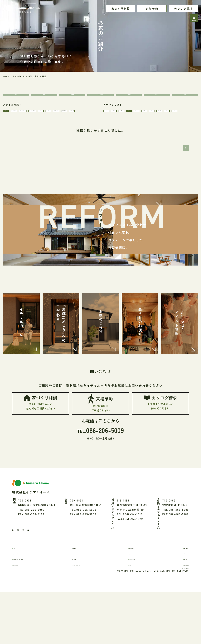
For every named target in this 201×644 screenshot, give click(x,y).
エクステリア (100, 97)
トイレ (138, 135)
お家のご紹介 (82, 594)
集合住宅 (72, 97)
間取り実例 (176, 594)
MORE (100, 271)
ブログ (130, 611)
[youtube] (42, 575)
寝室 (161, 127)
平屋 (68, 127)
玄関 (161, 118)
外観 (138, 118)
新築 (44, 97)
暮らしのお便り (136, 594)
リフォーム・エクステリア (91, 611)
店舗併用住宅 (37, 135)
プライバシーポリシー (175, 618)
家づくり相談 (121, 9)
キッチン (114, 127)
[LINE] (32, 575)
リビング (185, 118)
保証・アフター (84, 605)
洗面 (114, 135)
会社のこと (176, 600)
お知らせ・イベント (138, 605)
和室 (138, 127)
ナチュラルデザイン (67, 118)
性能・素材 (81, 600)
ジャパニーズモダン (17, 127)
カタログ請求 (183, 9)
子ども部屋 (185, 127)
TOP (19, 594)
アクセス (175, 605)
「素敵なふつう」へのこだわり (36, 605)
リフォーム (129, 97)
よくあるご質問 (179, 611)
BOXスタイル (14, 135)
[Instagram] (24, 575)
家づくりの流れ (26, 611)
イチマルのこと (26, 600)
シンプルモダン (38, 118)
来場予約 (152, 9)
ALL (16, 97)
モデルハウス (134, 600)
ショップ (157, 97)
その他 (185, 97)
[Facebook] (15, 575)
